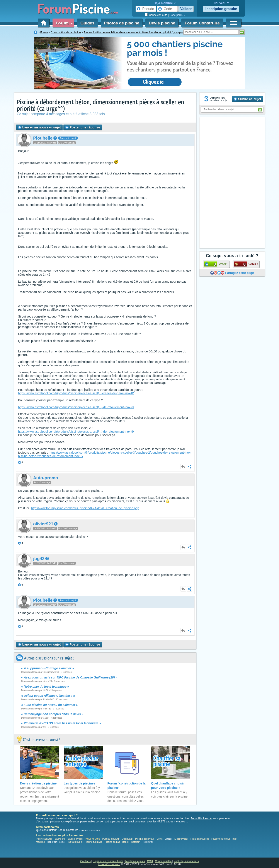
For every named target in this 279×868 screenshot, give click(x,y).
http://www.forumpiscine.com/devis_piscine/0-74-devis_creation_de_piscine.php (85, 508)
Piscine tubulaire (94, 842)
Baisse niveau (75, 839)
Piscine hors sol (221, 839)
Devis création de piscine (38, 783)
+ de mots (147, 842)
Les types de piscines (79, 783)
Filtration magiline (200, 839)
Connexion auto (158, 15)
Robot (125, 842)
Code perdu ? (177, 15)
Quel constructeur (46, 830)
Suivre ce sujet (247, 99)
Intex (235, 839)
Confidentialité (163, 861)
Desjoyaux (128, 839)
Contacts (85, 861)
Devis (160, 839)
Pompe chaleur (111, 839)
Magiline (40, 842)
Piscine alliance (44, 839)
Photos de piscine (122, 23)
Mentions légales (135, 861)
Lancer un (39, 127)
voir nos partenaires (90, 830)
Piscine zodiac (112, 842)
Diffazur (168, 839)
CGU (150, 861)
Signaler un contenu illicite (108, 861)
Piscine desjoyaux (145, 839)
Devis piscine (162, 23)
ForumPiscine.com (202, 818)
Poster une (83, 127)
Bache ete (60, 839)
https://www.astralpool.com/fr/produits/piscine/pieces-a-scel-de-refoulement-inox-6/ (76, 407)
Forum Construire (202, 23)
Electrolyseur (181, 839)
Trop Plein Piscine (56, 842)
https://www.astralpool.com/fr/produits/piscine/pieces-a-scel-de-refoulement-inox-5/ (76, 432)
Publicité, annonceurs (186, 861)
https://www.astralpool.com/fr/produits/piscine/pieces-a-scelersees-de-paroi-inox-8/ (76, 393)
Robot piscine (75, 842)
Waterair (135, 842)
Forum (63, 23)
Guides (87, 23)
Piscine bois (92, 839)
